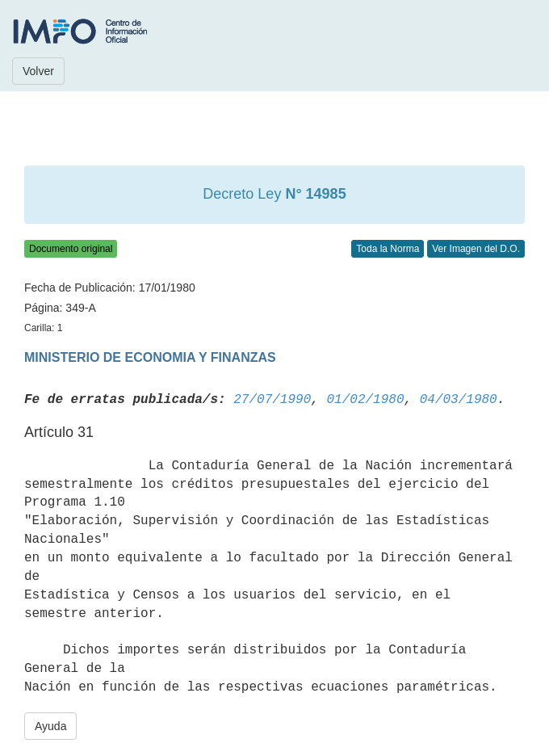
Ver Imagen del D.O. (476, 249)
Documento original (71, 249)
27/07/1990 (272, 400)
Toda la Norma (388, 249)
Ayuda (50, 726)
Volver (38, 71)
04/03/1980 (459, 400)
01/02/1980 (365, 400)
